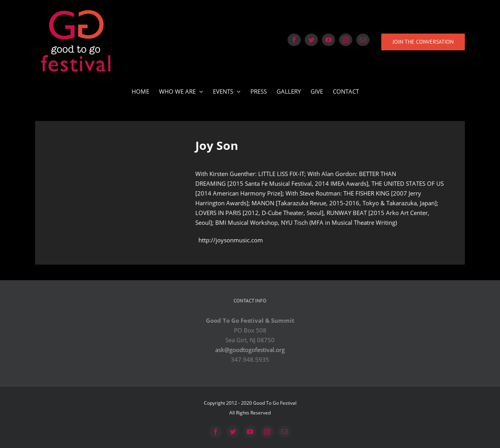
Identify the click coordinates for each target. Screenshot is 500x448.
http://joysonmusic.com (231, 240)
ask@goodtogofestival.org (250, 350)
